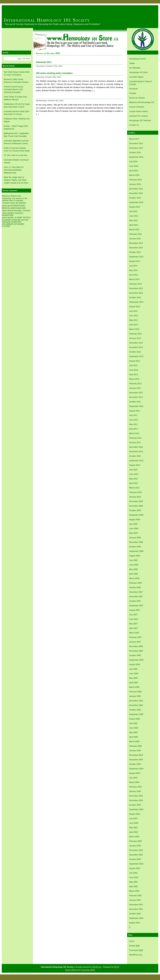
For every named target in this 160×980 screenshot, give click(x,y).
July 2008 (133, 560)
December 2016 (136, 143)
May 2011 (133, 424)
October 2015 (135, 198)
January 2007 (135, 642)
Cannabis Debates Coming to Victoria (16, 161)
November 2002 (136, 855)
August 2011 (135, 411)
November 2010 (136, 451)
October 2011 (135, 402)
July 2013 (133, 311)
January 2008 (135, 587)
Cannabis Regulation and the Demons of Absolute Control (16, 142)
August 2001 (135, 923)
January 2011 (135, 442)
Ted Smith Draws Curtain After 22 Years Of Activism (17, 73)
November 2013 (136, 293)
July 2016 (133, 162)
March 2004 (134, 782)
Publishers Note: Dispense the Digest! (17, 120)
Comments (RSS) (88, 970)
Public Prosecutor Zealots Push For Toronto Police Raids (17, 149)
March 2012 (134, 379)
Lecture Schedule (137, 107)
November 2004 (136, 760)
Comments (136, 950)
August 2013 (135, 307)
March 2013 (134, 329)
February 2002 (135, 895)
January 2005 (135, 751)
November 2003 (136, 800)
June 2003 (134, 823)
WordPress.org (136, 955)
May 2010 (133, 479)
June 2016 (134, 166)
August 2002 (135, 868)
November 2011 (136, 397)
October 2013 (135, 297)
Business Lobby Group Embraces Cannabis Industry (16, 81)
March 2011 (134, 433)
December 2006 (136, 646)
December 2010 (136, 447)
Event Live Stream (137, 98)
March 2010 (134, 488)
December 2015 (136, 189)
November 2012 (136, 347)
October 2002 (135, 859)
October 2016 (135, 152)
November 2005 (136, 705)
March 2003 (134, 837)
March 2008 (134, 578)
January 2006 (135, 696)
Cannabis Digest (136, 77)
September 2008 (136, 551)
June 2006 (134, 673)
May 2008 (133, 569)
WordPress (97, 967)
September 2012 (136, 356)
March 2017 (134, 139)
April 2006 (134, 683)
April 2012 (134, 374)
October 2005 (135, 710)
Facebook (133, 89)
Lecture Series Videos (139, 111)
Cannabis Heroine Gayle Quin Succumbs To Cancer (17, 113)
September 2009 (136, 515)
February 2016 (135, 180)
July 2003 (133, 818)
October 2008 (135, 547)
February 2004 (135, 787)
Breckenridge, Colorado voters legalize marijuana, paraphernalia (16, 213)
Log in (132, 941)
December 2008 (136, 542)
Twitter (132, 63)
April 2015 (134, 225)
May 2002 (133, 882)
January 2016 (135, 184)
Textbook (22, 203)
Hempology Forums (138, 59)
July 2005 (133, 723)
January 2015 (135, 239)
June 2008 (134, 565)
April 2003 (134, 832)
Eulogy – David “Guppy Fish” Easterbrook (16, 127)
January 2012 (135, 388)
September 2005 (136, 714)
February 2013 (135, 334)
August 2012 (135, 361)
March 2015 (134, 229)
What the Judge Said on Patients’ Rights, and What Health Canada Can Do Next (16, 180)
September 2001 (136, 918)
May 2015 (133, 220)
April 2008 (134, 574)
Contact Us (134, 125)
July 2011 (133, 415)
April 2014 (134, 275)
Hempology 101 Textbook (140, 120)
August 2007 (135, 610)
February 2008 (135, 583)
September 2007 (136, 606)
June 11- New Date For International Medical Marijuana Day (14, 170)
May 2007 (133, 624)
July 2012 (133, 365)
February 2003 (135, 841)
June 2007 (134, 619)
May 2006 (133, 678)
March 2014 (134, 279)
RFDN (117, 967)
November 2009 (136, 506)
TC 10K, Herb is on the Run (16, 155)
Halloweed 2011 (44, 62)
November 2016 (136, 148)
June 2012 (134, 370)
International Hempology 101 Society (47, 20)
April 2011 (134, 429)
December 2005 (136, 701)
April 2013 (134, 325)
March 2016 (134, 175)
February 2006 (135, 692)
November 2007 (136, 596)
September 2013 (136, 302)
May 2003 (133, 828)
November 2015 (136, 193)
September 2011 (136, 406)
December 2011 (136, 393)
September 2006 (136, 660)
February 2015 (135, 234)
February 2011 (135, 438)
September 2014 (136, 257)
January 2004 (135, 791)
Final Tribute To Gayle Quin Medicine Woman (15, 98)
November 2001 (136, 909)
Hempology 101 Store (138, 72)
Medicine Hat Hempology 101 (142, 102)
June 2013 (134, 316)
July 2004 (133, 778)
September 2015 (136, 202)
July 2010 (133, 470)
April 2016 (134, 171)
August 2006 (135, 664)
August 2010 (135, 465)
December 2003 (136, 796)
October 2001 (135, 914)
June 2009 (134, 529)
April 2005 (134, 737)
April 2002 (134, 886)
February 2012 (135, 384)
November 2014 (136, 248)
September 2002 (136, 864)
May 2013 (133, 320)
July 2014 (133, 266)
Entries (134, 946)
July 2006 (133, 669)
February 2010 (135, 492)
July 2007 (133, 615)
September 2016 (136, 157)
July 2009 (133, 524)
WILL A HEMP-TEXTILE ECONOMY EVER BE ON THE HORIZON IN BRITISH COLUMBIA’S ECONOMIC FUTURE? (16, 222)
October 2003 (135, 805)
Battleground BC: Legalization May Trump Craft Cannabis (17, 135)
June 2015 (134, 216)
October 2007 (135, 601)
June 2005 (134, 728)
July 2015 (133, 211)
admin (4, 206)
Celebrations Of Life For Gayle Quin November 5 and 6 (17, 105)
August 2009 (135, 519)
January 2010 (135, 497)
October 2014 (135, 252)
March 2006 (134, 687)
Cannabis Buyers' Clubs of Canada (140, 83)
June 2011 (134, 420)
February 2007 (135, 637)
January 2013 (135, 338)
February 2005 (135, 746)
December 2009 (136, 501)
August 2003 (135, 814)
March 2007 (134, 633)
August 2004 (135, 773)
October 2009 (135, 510)
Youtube (133, 93)
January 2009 (135, 538)
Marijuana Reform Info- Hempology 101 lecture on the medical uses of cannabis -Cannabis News (15, 199)
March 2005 (134, 741)
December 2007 (136, 592)
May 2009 (133, 533)
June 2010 (134, 474)
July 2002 (133, 873)
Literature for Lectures (139, 116)
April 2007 (134, 628)
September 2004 (136, 769)
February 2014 (135, 284)
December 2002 (136, 850)
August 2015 (135, 207)
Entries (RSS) (71, 970)
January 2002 (135, 900)
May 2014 (133, 270)
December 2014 (136, 243)
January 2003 (135, 846)
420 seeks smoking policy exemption (54, 73)
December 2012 (136, 343)
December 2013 (136, 288)
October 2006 (135, 655)
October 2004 (135, 764)
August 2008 (135, 556)
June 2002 (134, 877)
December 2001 (136, 905)
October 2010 (135, 456)
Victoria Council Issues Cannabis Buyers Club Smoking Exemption (13, 89)
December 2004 (136, 755)
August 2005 (135, 719)
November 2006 (136, 651)
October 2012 (135, 352)
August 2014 (135, 261)
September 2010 (136, 461)
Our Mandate (135, 68)
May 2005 (133, 732)
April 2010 (134, 483)
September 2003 (136, 809)
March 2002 (134, 891)
